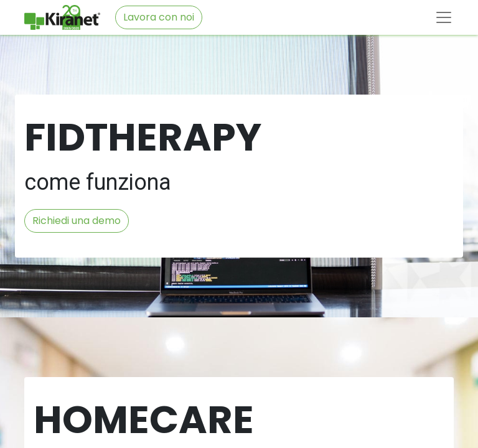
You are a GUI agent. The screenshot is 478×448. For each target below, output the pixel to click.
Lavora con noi (159, 17)
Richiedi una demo (77, 221)
